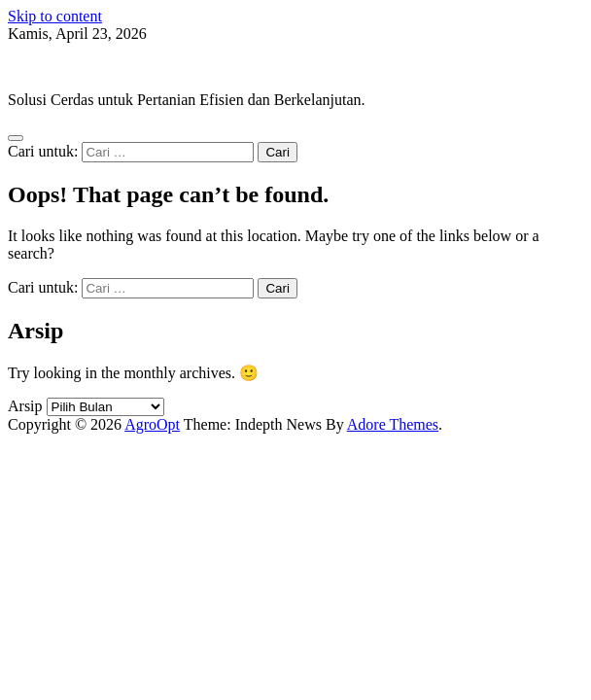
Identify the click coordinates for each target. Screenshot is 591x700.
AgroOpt (35, 67)
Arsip (25, 406)
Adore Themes (393, 424)
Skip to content (55, 16)
